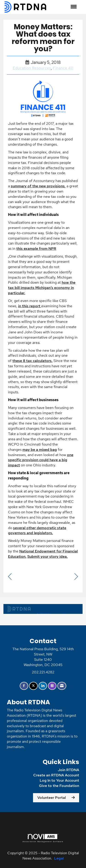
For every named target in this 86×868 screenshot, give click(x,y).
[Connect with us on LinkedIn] (43, 686)
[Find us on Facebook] (24, 686)
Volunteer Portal (52, 798)
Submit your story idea (47, 556)
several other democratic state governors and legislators (37, 531)
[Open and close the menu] (64, 7)
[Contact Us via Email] (62, 686)
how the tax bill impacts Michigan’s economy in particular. (42, 288)
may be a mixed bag (40, 450)
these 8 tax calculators (32, 361)
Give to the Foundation (59, 786)
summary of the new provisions (38, 186)
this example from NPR (36, 249)
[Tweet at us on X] (33, 686)
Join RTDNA (68, 770)
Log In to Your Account (59, 780)
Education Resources (32, 68)
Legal (59, 858)
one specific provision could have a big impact (41, 460)
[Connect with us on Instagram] (52, 686)
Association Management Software (43, 838)
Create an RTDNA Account (56, 775)
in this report (29, 306)
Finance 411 (63, 68)
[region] (76, 577)
